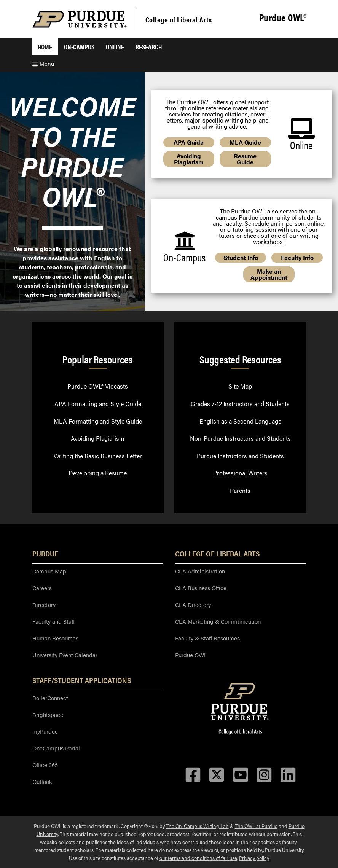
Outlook (42, 781)
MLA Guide (245, 142)
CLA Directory (193, 604)
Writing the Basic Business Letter (98, 456)
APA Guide (189, 142)
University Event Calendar (65, 655)
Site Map (240, 386)
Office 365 (45, 765)
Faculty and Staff (53, 621)
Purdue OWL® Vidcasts (98, 386)
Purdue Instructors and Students (240, 456)
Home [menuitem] (45, 47)
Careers (42, 588)
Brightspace (48, 714)
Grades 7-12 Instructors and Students (240, 404)
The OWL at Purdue (256, 826)
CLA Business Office (201, 588)
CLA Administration (200, 571)
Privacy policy (254, 858)
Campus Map (49, 571)
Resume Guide (245, 159)
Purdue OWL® (283, 18)
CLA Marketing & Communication (218, 621)
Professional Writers (240, 473)
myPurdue (45, 731)
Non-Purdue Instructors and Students (240, 438)
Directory (44, 604)
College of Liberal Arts (179, 19)
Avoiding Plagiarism (189, 159)
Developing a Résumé (98, 473)
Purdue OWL (191, 655)
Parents (240, 490)
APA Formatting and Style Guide (98, 404)
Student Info (241, 257)
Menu (43, 63)
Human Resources (55, 638)
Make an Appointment (269, 274)
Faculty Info (297, 257)
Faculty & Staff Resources (207, 638)
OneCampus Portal (56, 748)
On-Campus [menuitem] (79, 47)
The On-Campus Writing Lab (197, 826)
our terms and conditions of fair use (198, 858)
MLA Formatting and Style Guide (98, 421)
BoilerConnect (50, 698)
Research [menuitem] (149, 47)
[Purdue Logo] (80, 19)
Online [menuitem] (115, 47)
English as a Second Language (240, 421)
